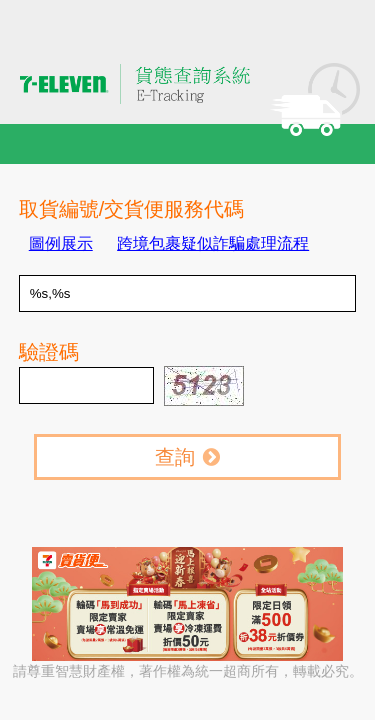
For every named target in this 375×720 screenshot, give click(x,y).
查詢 (187, 457)
